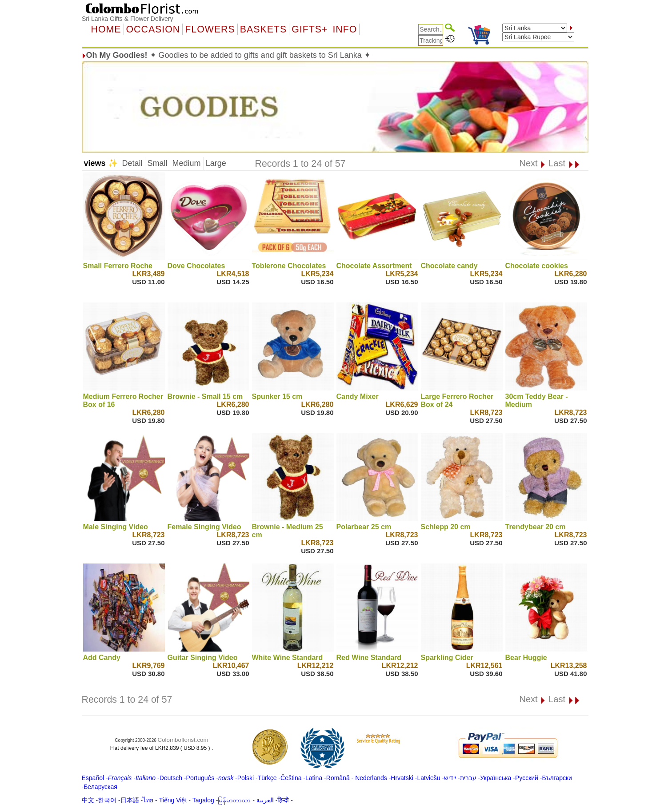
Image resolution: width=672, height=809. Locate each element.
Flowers (210, 29)
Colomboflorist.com (183, 740)
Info (345, 29)
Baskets (263, 29)
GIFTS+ (310, 29)
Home (106, 29)
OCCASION (153, 29)
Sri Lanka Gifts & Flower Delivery (127, 19)
